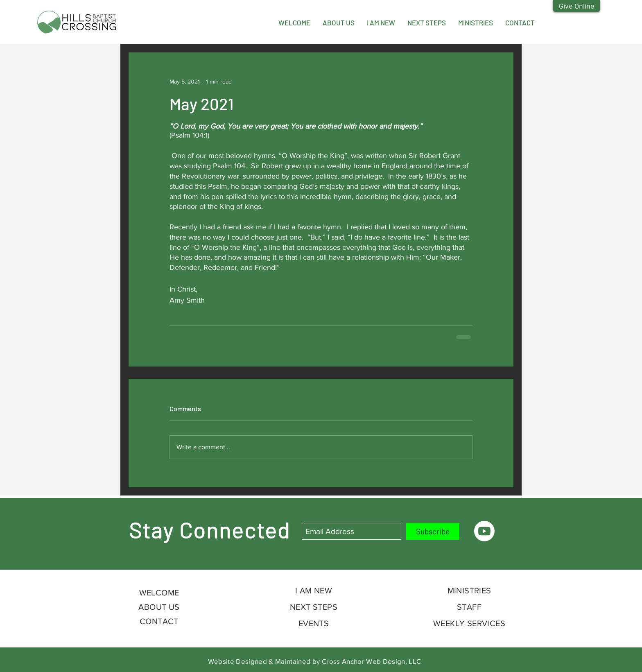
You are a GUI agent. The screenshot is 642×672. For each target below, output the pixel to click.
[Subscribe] (433, 531)
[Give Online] (576, 6)
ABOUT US (159, 607)
